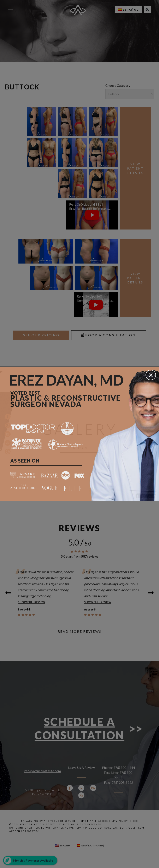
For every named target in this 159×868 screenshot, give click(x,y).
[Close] (151, 375)
